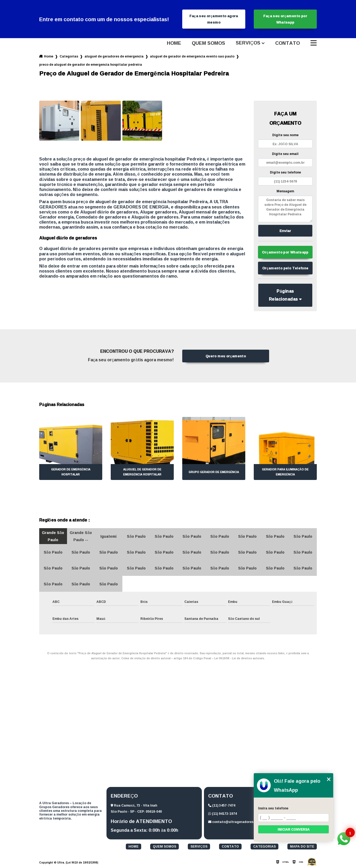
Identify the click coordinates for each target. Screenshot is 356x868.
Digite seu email (285, 154)
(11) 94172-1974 (222, 814)
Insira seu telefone (273, 808)
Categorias (69, 56)
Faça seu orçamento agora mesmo (214, 19)
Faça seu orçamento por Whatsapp (285, 19)
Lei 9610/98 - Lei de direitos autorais (239, 658)
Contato (288, 43)
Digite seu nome (285, 135)
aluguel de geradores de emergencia (114, 56)
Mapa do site (302, 847)
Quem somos (208, 43)
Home (174, 43)
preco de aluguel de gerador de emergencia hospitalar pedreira (91, 64)
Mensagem (285, 191)
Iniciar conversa (294, 829)
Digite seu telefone (285, 172)
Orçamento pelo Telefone (285, 268)
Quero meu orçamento (226, 356)
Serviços (248, 43)
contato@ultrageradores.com (235, 822)
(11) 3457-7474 (222, 805)
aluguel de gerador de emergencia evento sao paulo (192, 56)
